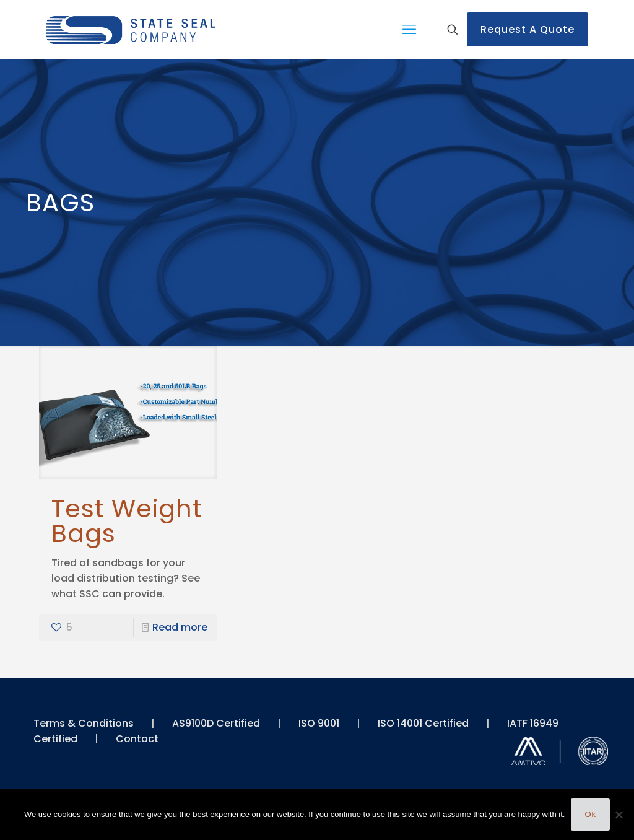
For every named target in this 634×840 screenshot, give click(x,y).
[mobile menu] (409, 30)
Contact (137, 739)
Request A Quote (528, 29)
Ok (590, 814)
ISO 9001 (319, 723)
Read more (180, 627)
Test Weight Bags (127, 521)
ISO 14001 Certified (423, 723)
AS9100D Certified (216, 723)
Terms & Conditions (84, 723)
